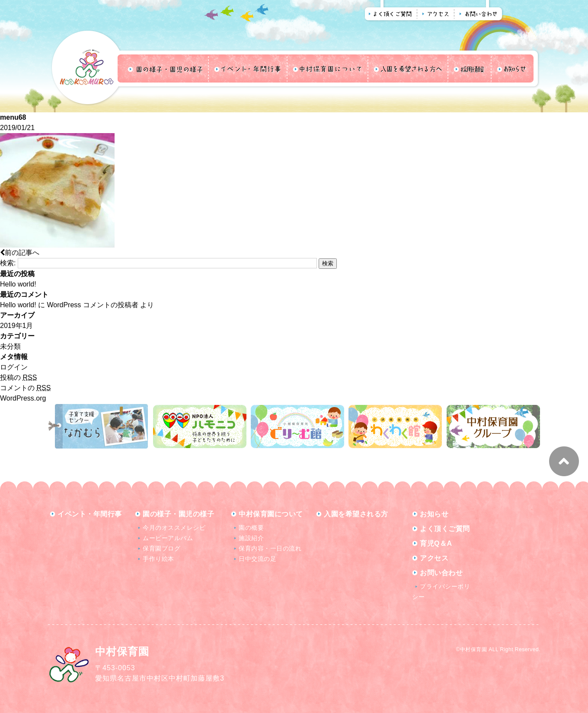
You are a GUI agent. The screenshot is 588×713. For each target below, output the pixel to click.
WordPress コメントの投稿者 (92, 305)
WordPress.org (23, 398)
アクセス (434, 558)
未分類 (10, 346)
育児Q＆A (436, 543)
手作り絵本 (158, 559)
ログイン (14, 367)
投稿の (18, 377)
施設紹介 (251, 538)
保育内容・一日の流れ (270, 548)
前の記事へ (20, 253)
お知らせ (434, 514)
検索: (8, 263)
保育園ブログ (161, 548)
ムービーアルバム (168, 538)
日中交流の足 (257, 559)
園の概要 (251, 528)
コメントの (25, 388)
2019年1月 (17, 326)
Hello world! (18, 284)
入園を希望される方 (356, 514)
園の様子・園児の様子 (178, 514)
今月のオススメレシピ (174, 528)
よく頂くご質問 (445, 529)
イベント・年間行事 (90, 514)
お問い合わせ (441, 573)
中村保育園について (271, 514)
